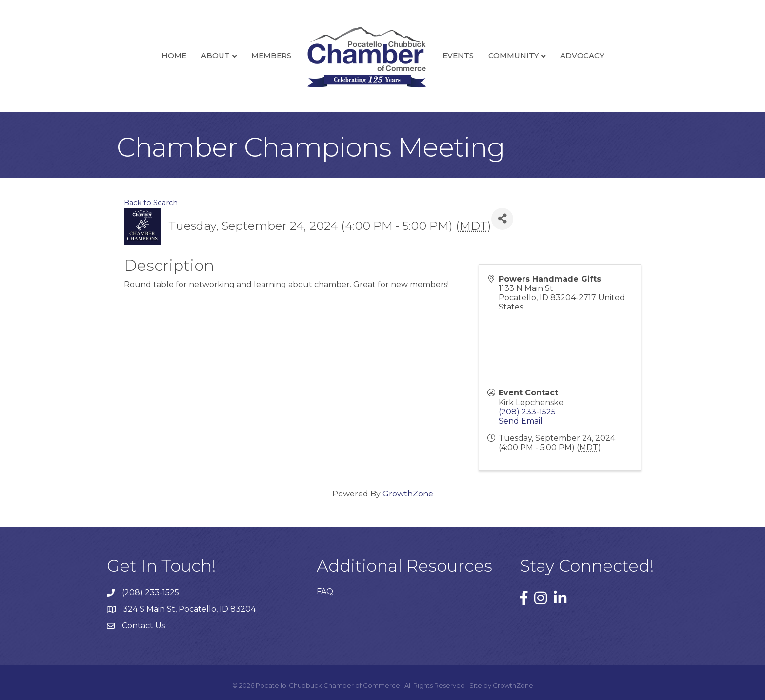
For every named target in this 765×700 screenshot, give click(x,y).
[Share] (502, 219)
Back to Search (151, 203)
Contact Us (143, 626)
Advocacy (582, 55)
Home (174, 55)
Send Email (521, 421)
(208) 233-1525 (527, 412)
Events (458, 55)
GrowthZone (408, 494)
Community (513, 55)
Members (271, 55)
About (215, 55)
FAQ (325, 591)
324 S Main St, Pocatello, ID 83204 (189, 609)
